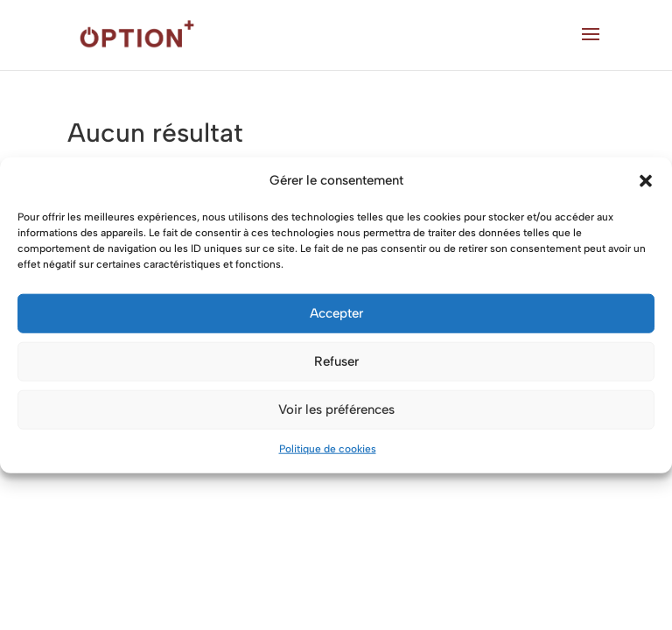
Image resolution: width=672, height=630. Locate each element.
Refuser (336, 361)
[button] (646, 181)
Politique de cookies (328, 449)
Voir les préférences (336, 409)
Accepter (336, 313)
